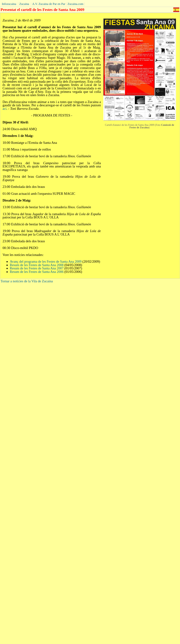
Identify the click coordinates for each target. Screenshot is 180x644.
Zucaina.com (75, 4)
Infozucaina (9, 4)
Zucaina (24, 4)
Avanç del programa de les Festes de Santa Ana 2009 (46, 261)
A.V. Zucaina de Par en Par (49, 4)
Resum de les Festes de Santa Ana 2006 (37, 272)
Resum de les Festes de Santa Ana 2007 (37, 268)
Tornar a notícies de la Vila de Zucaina (27, 281)
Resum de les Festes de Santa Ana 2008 (37, 265)
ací (5, 109)
